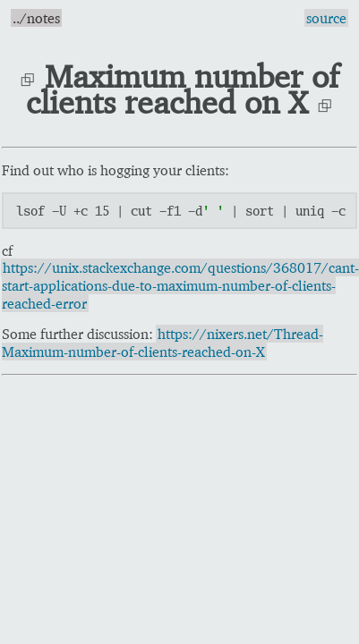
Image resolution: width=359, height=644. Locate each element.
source (326, 18)
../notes (36, 18)
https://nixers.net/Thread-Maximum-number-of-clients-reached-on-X (162, 343)
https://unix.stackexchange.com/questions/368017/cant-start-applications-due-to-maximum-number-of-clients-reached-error (180, 285)
